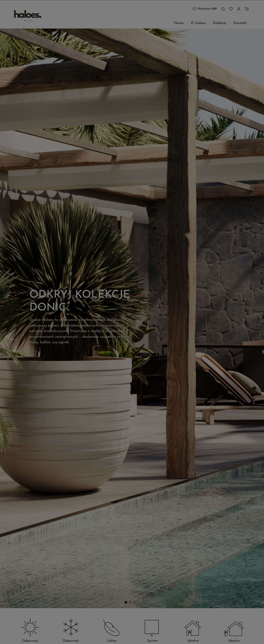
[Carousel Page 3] (135, 602)
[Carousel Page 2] (130, 602)
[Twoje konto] (239, 9)
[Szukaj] (223, 9)
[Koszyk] (247, 9)
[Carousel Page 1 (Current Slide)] (126, 602)
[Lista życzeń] (231, 9)
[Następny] (258, 318)
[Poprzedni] (6, 318)
